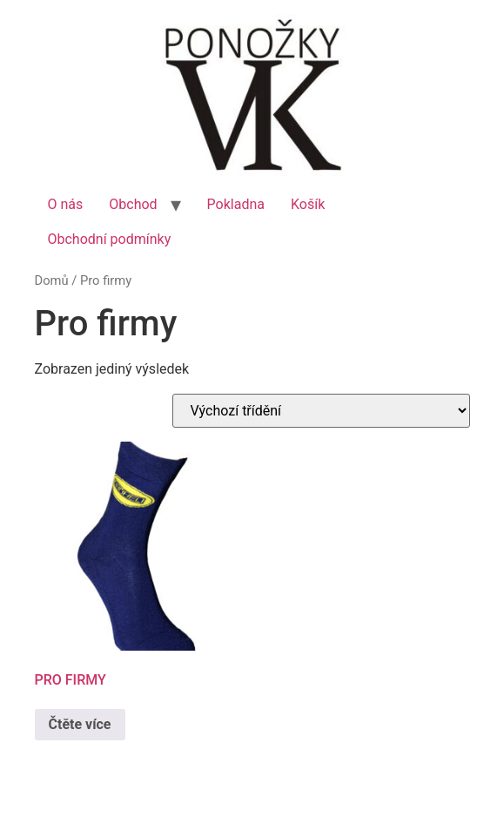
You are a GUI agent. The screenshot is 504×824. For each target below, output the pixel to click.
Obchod (133, 204)
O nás (66, 204)
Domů (52, 280)
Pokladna (236, 204)
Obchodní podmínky (110, 239)
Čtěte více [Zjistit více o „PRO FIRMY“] (80, 724)
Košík (308, 204)
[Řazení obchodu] (321, 411)
